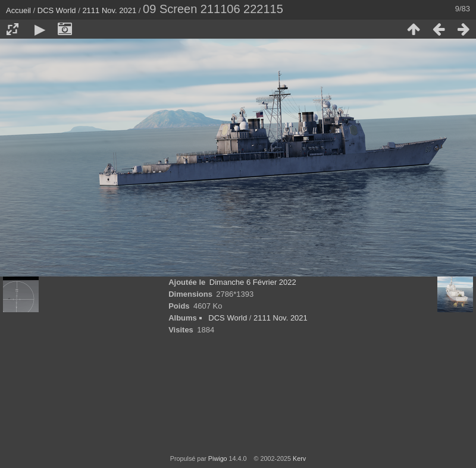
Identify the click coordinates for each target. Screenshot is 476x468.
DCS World (57, 10)
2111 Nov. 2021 (109, 10)
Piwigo (218, 458)
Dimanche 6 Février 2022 (253, 282)
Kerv (299, 458)
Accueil (18, 10)
